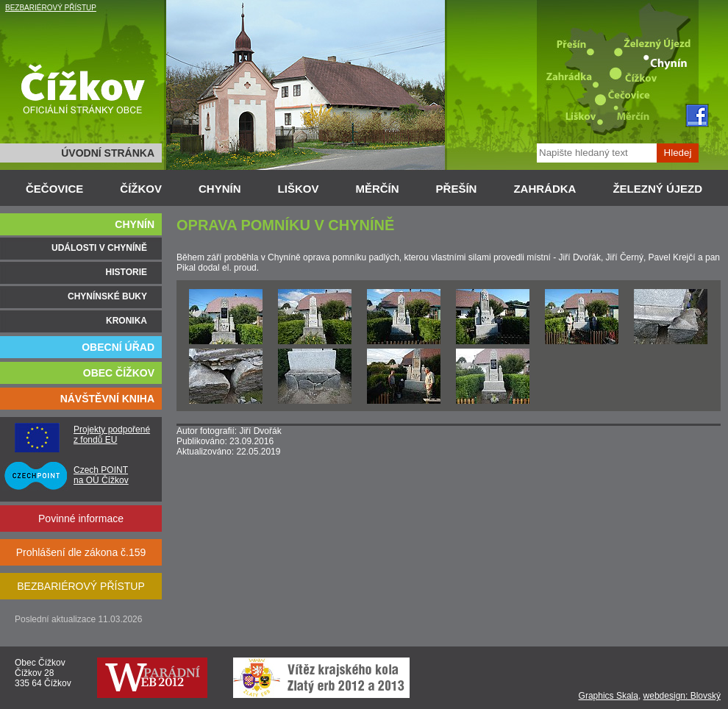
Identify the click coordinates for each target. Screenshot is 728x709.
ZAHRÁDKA (545, 189)
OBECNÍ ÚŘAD (118, 347)
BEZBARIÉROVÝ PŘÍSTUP (51, 8)
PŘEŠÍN (457, 189)
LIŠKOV (299, 189)
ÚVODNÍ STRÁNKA (108, 153)
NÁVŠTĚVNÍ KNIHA (107, 399)
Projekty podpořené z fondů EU (112, 435)
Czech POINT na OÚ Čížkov (101, 475)
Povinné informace (81, 519)
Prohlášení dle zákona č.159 (81, 552)
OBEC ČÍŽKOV (119, 373)
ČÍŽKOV (141, 189)
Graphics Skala (609, 696)
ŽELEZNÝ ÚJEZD (657, 189)
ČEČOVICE (54, 189)
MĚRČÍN (377, 189)
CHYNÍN (220, 189)
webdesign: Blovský (682, 696)
